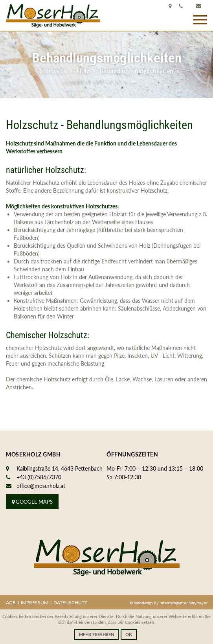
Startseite (53, 71)
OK (129, 634)
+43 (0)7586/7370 (39, 477)
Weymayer (198, 603)
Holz (83, 71)
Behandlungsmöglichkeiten (136, 71)
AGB (11, 603)
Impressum (35, 603)
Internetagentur (174, 603)
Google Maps (32, 502)
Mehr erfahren (96, 634)
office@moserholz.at (41, 486)
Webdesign (144, 603)
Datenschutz (70, 603)
